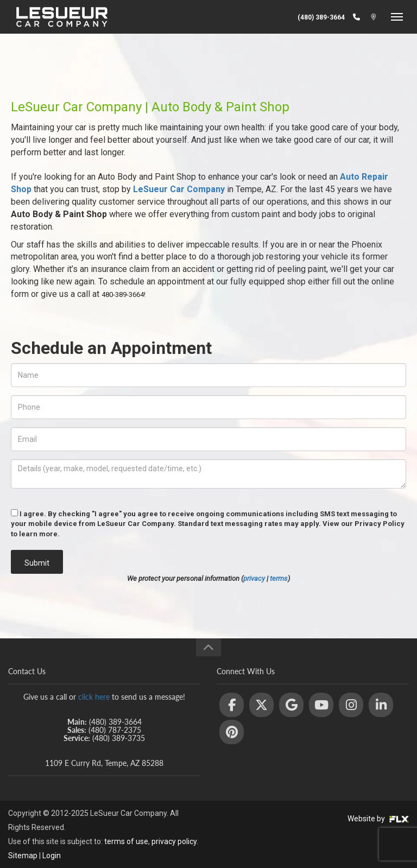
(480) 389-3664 (321, 17)
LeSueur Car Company (179, 189)
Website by (378, 819)
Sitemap (23, 856)
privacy (254, 578)
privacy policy (174, 841)
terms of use (126, 841)
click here (94, 697)
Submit (37, 563)
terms (279, 578)
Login (52, 856)
